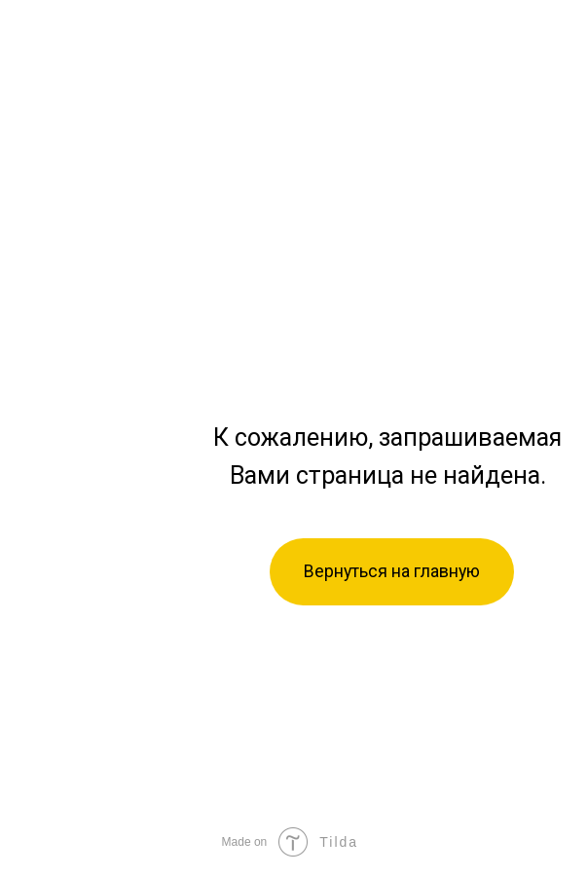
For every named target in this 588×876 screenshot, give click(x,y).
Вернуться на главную (392, 571)
